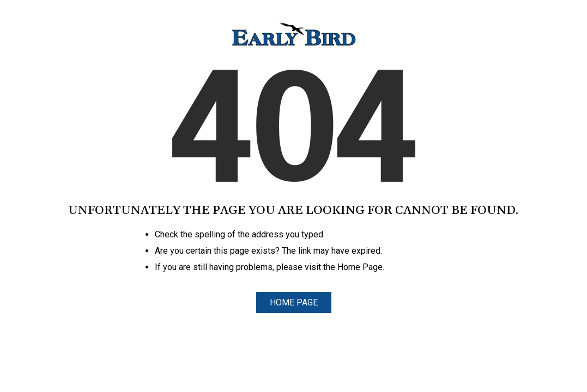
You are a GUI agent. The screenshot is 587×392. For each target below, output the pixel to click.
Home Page (294, 302)
